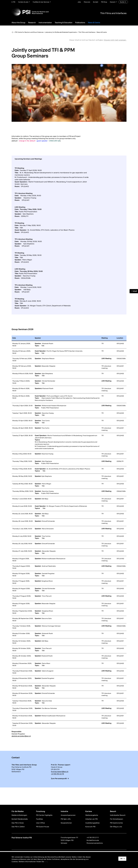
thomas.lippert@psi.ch (60, 772)
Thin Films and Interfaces (113, 13)
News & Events (102, 32)
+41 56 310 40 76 (57, 774)
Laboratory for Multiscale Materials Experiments (61, 32)
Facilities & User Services (41, 2)
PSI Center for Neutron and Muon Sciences (29, 32)
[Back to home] (30, 12)
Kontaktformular (93, 840)
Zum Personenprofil (59, 779)
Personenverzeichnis (95, 843)
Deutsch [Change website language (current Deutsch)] (113, 2)
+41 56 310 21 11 (93, 837)
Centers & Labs (23, 2)
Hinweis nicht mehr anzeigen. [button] (115, 40)
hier (46, 862)
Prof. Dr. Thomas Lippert (61, 765)
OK (121, 859)
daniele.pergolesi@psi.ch (21, 736)
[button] (134, 291)
